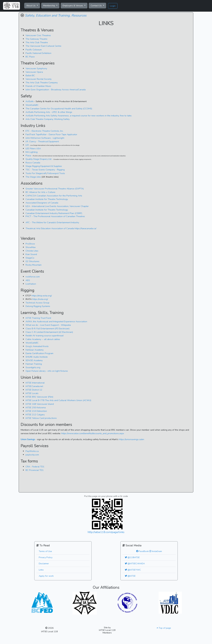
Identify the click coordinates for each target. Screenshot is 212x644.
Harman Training (34, 364)
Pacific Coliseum (34, 50)
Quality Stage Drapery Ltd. (39, 159)
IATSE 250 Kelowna (36, 407)
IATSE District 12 (34, 390)
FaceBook (142, 551)
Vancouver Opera (34, 72)
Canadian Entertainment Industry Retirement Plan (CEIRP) (54, 213)
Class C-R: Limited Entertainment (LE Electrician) (49, 332)
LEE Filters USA (33, 148)
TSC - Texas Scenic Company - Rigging (45, 170)
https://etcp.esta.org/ (42, 296)
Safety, (30, 15)
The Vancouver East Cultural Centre (43, 46)
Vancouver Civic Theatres (38, 35)
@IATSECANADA (135, 563)
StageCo (30, 258)
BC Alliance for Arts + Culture (40, 192)
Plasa (29, 156)
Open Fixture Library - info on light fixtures (47, 371)
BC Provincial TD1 (35, 470)
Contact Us (97, 6)
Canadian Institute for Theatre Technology (47, 199)
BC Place (30, 57)
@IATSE (130, 576)
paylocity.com (32, 455)
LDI (27, 145)
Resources (79, 15)
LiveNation (31, 284)
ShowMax (31, 247)
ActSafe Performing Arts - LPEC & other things (49, 112)
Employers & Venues (73, 6)
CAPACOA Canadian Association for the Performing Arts (54, 196)
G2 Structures (32, 261)
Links (41, 570)
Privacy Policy (46, 557)
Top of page (164, 628)
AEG (28, 280)
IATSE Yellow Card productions (41, 418)
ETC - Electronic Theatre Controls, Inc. (44, 131)
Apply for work (46, 576)
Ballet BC (30, 75)
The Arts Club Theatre (37, 42)
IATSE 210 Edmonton (36, 411)
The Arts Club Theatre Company (42, 83)
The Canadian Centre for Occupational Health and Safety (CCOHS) (59, 109)
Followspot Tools (56, 173)
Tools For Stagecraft (36, 173)
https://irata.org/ (40, 299)
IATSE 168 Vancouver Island (40, 404)
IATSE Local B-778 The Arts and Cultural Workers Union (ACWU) (58, 400)
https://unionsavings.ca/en (132, 439)
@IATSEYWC (133, 570)
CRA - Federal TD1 (35, 467)
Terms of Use (45, 551)
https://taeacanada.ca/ (61, 228)
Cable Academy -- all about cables (43, 339)
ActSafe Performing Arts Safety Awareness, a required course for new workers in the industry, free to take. (79, 116)
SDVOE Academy (34, 360)
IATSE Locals (32, 393)
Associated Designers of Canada (42, 203)
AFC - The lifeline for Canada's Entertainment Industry (52, 222)
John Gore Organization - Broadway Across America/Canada (56, 90)
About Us (31, 6)
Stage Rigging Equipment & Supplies (44, 166)
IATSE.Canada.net (34, 386)
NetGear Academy (35, 350)
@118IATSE (132, 557)
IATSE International (35, 383)
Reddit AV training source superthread (44, 336)
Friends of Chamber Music (38, 86)
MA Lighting (32, 152)
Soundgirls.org (33, 367)
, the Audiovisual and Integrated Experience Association (56, 321)
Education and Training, (53, 15)
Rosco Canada (33, 163)
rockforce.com (33, 277)
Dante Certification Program (39, 353)
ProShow (30, 244)
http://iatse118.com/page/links (106, 532)
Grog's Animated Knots (37, 346)
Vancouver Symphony (36, 68)
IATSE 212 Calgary (35, 415)
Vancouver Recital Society (39, 79)
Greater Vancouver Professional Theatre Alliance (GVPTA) (55, 189)
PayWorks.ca (32, 451)
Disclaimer (44, 563)
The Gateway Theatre (36, 39)
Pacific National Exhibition (38, 53)
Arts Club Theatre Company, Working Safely (48, 119)
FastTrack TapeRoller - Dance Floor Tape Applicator (51, 134)
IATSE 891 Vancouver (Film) (39, 397)
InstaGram (156, 551)
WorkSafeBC (32, 105)
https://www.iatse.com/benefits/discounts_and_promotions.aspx (93, 433)
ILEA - (57, 206)
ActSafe (30, 101)
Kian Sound (31, 254)
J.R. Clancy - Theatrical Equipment (42, 141)
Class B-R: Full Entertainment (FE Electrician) (47, 329)
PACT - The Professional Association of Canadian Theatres (55, 216)
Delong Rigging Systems (38, 306)
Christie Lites (32, 251)
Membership (49, 6)
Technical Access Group (37, 303)
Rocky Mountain (34, 265)
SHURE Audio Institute (37, 357)
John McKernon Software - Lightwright (45, 138)
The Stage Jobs (34, 177)
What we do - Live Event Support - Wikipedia (48, 325)
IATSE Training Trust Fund (38, 318)
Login (113, 6)
